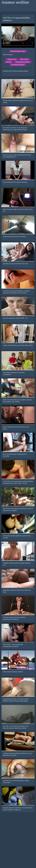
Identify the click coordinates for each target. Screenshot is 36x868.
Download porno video (18, 51)
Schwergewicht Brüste (23, 62)
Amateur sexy (12, 59)
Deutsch (9, 62)
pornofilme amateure (18, 65)
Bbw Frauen (24, 59)
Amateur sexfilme (15, 2)
